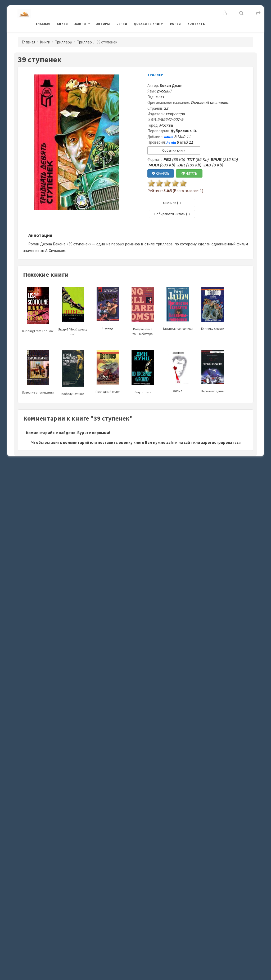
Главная (43, 24)
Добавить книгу (148, 24)
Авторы (103, 24)
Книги (62, 24)
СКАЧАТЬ (161, 173)
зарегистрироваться (221, 442)
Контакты (197, 24)
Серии (122, 24)
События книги (174, 150)
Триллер (84, 42)
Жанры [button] (80, 24)
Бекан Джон (171, 85)
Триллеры (64, 42)
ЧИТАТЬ (189, 173)
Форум (175, 24)
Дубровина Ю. (184, 131)
